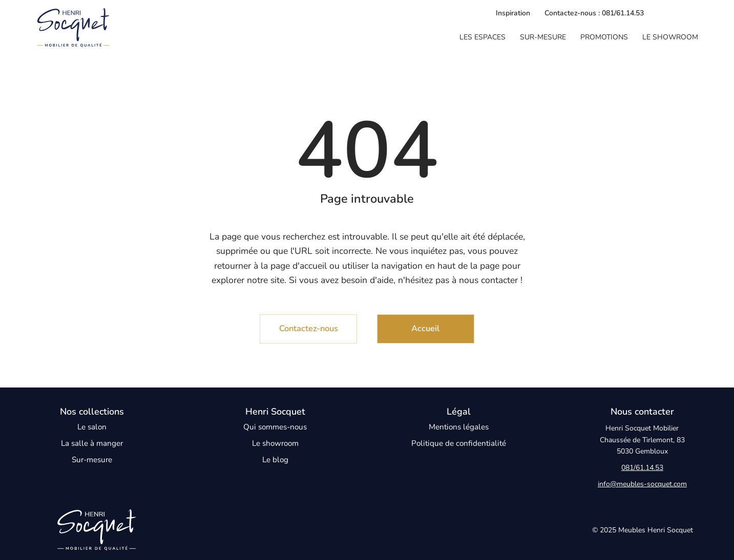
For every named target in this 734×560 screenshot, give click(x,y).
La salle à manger (92, 443)
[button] (483, 37)
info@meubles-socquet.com (642, 484)
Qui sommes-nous (275, 427)
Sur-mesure (92, 460)
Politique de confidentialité (459, 443)
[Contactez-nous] (308, 329)
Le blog (275, 460)
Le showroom (275, 443)
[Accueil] (426, 329)
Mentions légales (459, 427)
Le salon (92, 427)
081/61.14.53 (642, 468)
